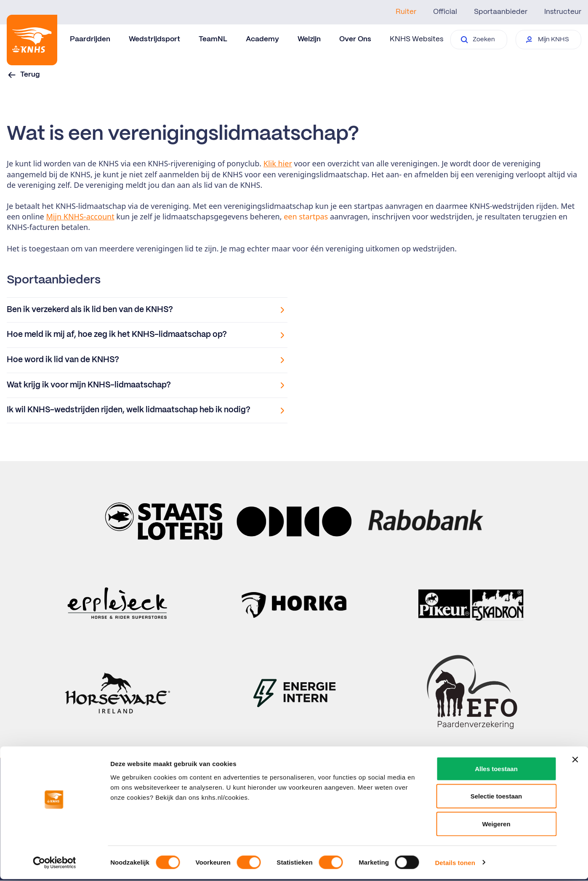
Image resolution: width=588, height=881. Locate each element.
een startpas (306, 216)
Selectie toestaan (496, 798)
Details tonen (455, 864)
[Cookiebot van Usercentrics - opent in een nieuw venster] (55, 865)
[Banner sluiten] (575, 761)
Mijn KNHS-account (80, 216)
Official (445, 12)
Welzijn (309, 39)
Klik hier (278, 163)
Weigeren (496, 826)
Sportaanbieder (501, 12)
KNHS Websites (416, 39)
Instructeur (563, 12)
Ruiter (406, 12)
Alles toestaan (496, 770)
